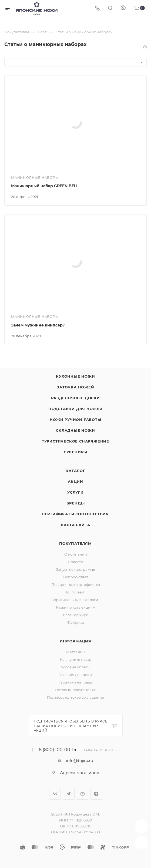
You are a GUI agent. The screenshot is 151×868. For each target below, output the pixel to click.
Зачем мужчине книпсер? (38, 325)
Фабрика (75, 622)
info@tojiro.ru (80, 760)
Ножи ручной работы (75, 420)
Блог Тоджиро (76, 615)
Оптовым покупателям (76, 690)
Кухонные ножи (75, 376)
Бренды (76, 503)
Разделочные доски (75, 398)
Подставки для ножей (75, 409)
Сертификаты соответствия (75, 514)
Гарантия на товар (76, 682)
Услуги (75, 492)
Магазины (76, 652)
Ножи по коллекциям (76, 607)
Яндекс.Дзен (96, 794)
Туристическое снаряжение (75, 441)
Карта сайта (76, 525)
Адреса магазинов (80, 773)
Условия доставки (75, 675)
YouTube (83, 794)
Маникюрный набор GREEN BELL (45, 186)
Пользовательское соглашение (75, 697)
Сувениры (75, 452)
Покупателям (75, 543)
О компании (76, 554)
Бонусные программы (75, 569)
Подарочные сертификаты (76, 585)
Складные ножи (75, 430)
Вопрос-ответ (76, 577)
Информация (75, 641)
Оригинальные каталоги (75, 600)
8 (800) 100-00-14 (58, 750)
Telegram (69, 794)
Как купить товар (76, 659)
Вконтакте (55, 794)
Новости (75, 562)
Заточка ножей (75, 387)
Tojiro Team (76, 592)
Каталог (75, 471)
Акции (75, 481)
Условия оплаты (76, 667)
